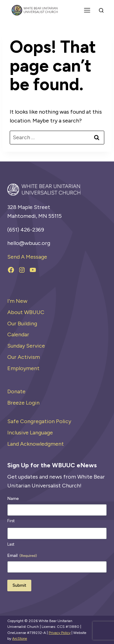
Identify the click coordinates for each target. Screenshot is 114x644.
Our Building (22, 324)
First (11, 521)
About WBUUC (26, 312)
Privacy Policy (60, 633)
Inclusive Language (30, 433)
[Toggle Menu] (87, 10)
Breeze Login (23, 403)
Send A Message (27, 257)
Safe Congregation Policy (39, 421)
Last (11, 544)
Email (22, 556)
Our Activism (24, 357)
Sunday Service (26, 346)
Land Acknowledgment (36, 444)
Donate (16, 391)
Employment (23, 368)
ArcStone (20, 639)
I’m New (17, 301)
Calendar (18, 334)
